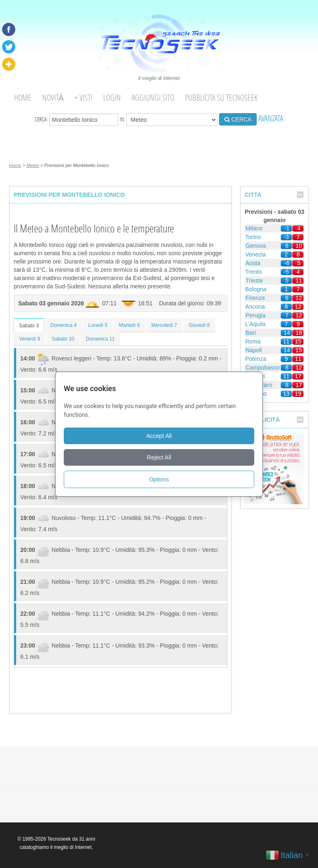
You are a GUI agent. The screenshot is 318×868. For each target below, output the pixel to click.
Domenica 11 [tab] (100, 339)
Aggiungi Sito (153, 98)
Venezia (255, 254)
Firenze (255, 298)
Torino (253, 237)
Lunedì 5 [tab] (98, 325)
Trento (253, 272)
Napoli (254, 350)
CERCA (238, 119)
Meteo (33, 165)
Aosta (253, 263)
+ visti (83, 98)
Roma (253, 341)
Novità (53, 98)
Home (23, 98)
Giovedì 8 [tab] (199, 325)
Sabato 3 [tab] (29, 326)
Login (112, 98)
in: (169, 120)
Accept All (159, 436)
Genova (256, 246)
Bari (251, 333)
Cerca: (76, 120)
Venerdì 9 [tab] (30, 339)
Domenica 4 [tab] (64, 325)
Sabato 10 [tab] (63, 339)
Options (159, 479)
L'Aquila (255, 324)
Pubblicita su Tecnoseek (221, 98)
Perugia (255, 315)
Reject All (159, 457)
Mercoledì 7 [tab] (164, 325)
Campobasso (263, 368)
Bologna (256, 289)
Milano (254, 228)
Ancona (255, 307)
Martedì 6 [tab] (129, 325)
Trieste (254, 280)
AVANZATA (271, 118)
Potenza (256, 359)
